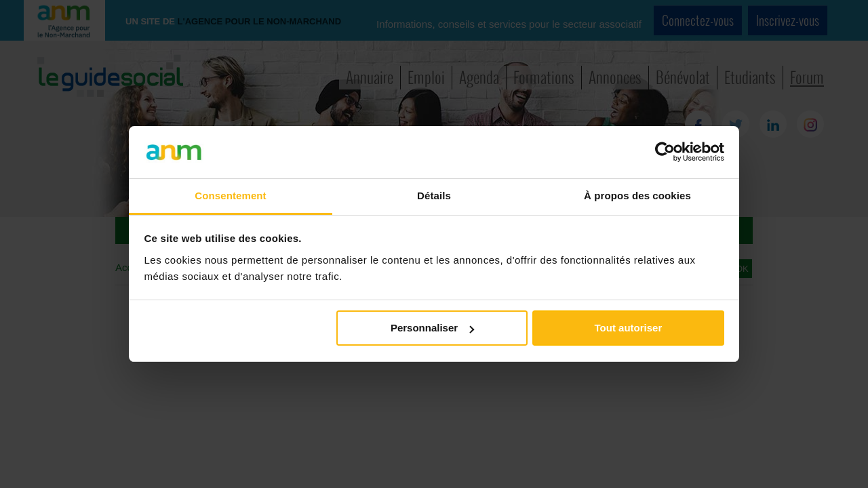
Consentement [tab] (230, 196)
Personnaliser (432, 328)
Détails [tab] (434, 196)
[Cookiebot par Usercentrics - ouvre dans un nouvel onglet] (665, 152)
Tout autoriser (629, 328)
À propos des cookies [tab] (637, 196)
